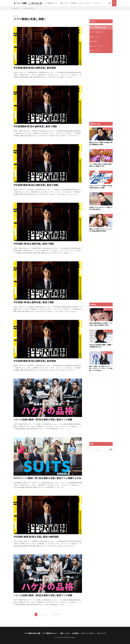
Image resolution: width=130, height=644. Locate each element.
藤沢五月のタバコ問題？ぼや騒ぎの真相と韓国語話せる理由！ (101, 143)
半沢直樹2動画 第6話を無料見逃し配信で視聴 (36, 185)
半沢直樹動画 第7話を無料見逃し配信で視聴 (35, 126)
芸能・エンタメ (65, 3)
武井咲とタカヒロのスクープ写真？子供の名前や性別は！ (101, 208)
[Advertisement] (101, 87)
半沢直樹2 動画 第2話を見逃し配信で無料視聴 (36, 537)
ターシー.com (20, 3)
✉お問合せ (74, 3)
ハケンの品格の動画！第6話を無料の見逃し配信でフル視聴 (43, 595)
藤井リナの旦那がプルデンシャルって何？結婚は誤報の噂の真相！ (101, 230)
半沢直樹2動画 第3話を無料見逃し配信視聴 (35, 361)
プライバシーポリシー (85, 3)
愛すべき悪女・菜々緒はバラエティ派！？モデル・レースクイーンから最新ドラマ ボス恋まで (101, 368)
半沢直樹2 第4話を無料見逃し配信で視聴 (34, 302)
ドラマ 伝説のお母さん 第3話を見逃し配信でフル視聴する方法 (101, 165)
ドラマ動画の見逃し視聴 (35, 3)
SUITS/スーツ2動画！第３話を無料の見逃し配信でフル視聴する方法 (47, 478)
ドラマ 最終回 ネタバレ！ (51, 3)
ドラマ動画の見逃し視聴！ (28, 8)
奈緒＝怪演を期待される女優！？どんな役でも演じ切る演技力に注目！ (101, 324)
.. (51, 614)
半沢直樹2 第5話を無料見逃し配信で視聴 (34, 244)
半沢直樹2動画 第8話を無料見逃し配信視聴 (35, 68)
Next (58, 614)
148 (54, 614)
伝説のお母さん (109, 150)
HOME (17, 8)
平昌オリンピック (108, 129)
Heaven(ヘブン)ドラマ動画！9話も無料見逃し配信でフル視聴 (101, 187)
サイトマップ (97, 3)
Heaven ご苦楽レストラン (106, 172)
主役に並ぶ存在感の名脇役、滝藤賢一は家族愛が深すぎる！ (101, 346)
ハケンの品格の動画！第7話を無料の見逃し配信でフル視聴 (43, 419)
